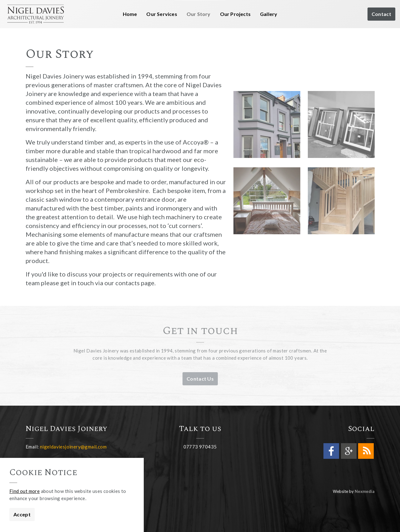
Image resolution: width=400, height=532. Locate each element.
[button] (267, 124)
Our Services (162, 14)
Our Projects (235, 14)
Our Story (199, 14)
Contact (381, 14)
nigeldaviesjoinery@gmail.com (73, 447)
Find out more (25, 491)
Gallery (269, 14)
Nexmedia (365, 491)
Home (130, 14)
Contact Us (200, 379)
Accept (22, 514)
